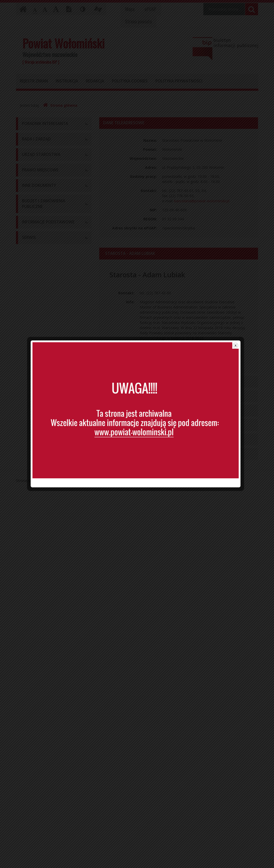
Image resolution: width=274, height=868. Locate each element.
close (237, 337)
